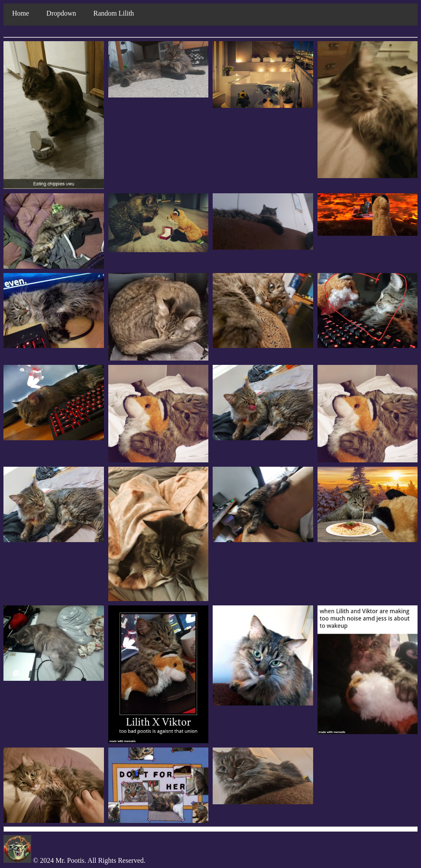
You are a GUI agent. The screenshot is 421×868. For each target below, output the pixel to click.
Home (21, 13)
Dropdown (61, 13)
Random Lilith (114, 13)
